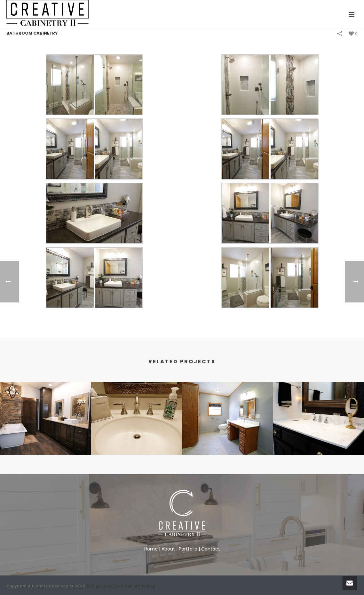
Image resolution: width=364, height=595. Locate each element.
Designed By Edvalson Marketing (121, 586)
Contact (211, 549)
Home (151, 549)
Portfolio (188, 549)
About (168, 549)
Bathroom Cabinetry (32, 33)
